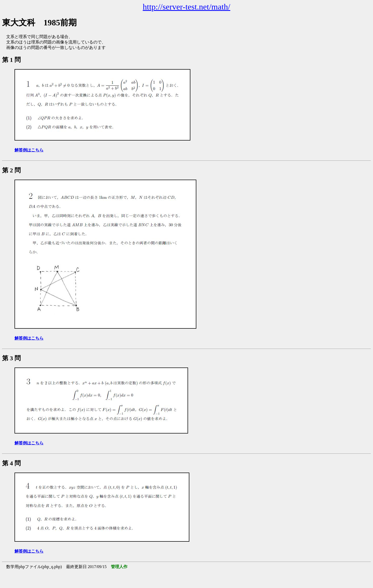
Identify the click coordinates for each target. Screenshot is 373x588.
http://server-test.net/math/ (187, 7)
